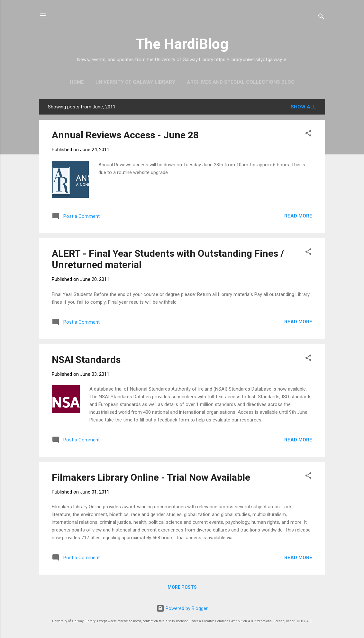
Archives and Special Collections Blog (241, 82)
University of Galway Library (135, 82)
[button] (308, 134)
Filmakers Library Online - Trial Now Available (151, 477)
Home (77, 82)
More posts (182, 587)
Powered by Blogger (182, 608)
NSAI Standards (86, 360)
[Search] (321, 18)
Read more (298, 216)
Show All (303, 107)
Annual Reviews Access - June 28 (125, 135)
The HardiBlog (182, 44)
